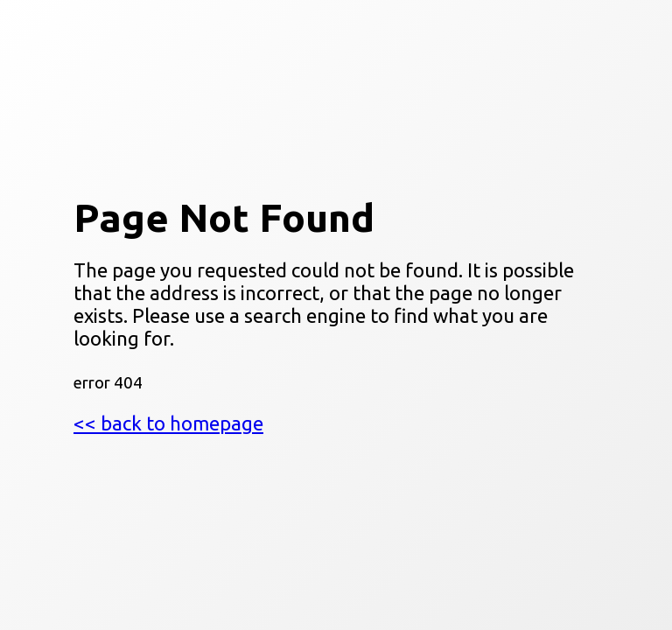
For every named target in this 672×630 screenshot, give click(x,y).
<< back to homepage (168, 423)
